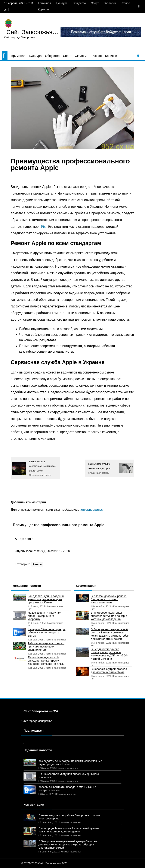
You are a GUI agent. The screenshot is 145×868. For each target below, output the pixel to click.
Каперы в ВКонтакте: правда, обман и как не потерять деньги (47, 632)
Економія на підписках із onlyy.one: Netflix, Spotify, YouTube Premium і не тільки (46, 661)
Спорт (95, 3)
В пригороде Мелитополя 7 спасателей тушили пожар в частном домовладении (109, 616)
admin (29, 539)
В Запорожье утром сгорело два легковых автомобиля (109, 670)
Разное (125, 3)
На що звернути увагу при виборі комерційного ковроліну (44, 616)
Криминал (44, 3)
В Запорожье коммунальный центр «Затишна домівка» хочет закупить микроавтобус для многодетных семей (110, 634)
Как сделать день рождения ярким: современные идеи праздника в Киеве (46, 599)
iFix (43, 227)
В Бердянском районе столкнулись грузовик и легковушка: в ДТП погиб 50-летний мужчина (109, 654)
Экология (110, 3)
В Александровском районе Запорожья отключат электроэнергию (109, 599)
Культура (62, 3)
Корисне (43, 9)
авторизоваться (92, 510)
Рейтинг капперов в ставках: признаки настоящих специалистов (46, 647)
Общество (79, 3)
